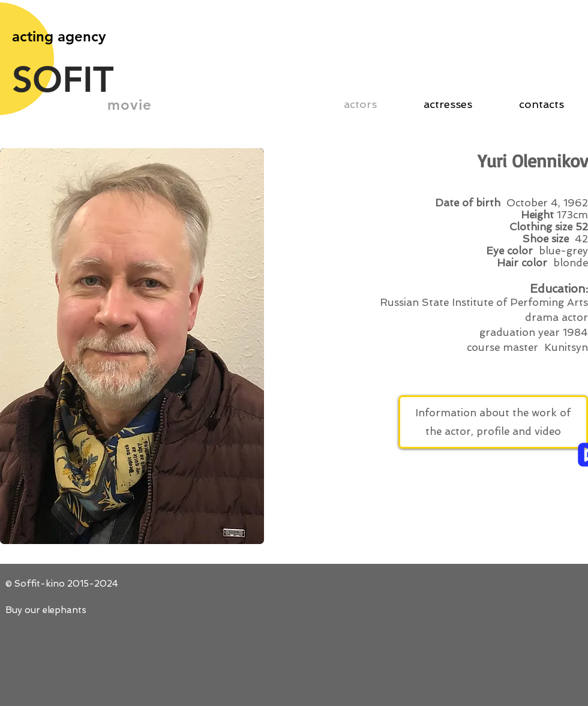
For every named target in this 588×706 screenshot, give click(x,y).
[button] (132, 346)
